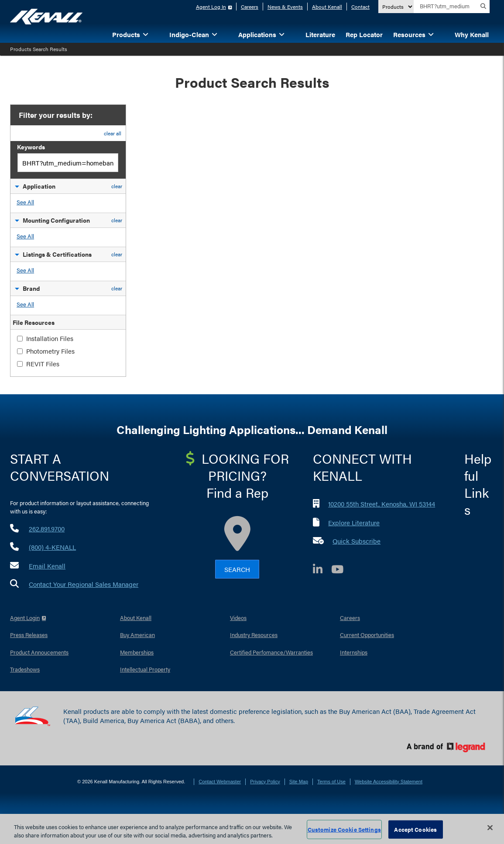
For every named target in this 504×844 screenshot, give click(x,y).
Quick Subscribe (357, 541)
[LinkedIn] (322, 570)
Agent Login (25, 618)
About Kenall (327, 7)
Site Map (299, 782)
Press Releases (29, 635)
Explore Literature (354, 522)
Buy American (137, 635)
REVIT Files (43, 363)
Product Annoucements (39, 652)
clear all (113, 133)
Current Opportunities (367, 635)
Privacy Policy (265, 782)
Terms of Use (331, 782)
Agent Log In (211, 7)
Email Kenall (47, 566)
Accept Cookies (415, 829)
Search (237, 569)
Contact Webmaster (220, 782)
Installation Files (50, 338)
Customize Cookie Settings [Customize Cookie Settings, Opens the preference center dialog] (344, 829)
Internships (354, 652)
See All (25, 202)
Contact (360, 7)
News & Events (285, 7)
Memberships (137, 652)
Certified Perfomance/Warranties (271, 652)
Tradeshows (25, 669)
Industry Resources (254, 635)
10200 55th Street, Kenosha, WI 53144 (382, 504)
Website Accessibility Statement (389, 782)
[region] (252, 829)
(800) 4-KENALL (52, 547)
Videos (238, 618)
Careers (250, 7)
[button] (159, 34)
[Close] (490, 828)
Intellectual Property (145, 669)
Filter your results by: (55, 115)
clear (117, 186)
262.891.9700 (47, 529)
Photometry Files (50, 351)
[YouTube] (342, 570)
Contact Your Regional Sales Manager (84, 584)
